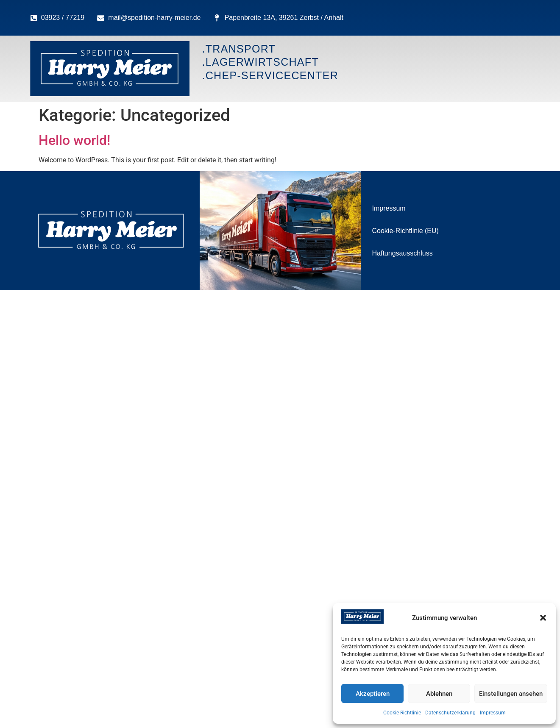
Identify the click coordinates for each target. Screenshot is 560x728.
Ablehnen (439, 694)
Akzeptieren (373, 694)
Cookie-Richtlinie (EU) (405, 231)
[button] (543, 618)
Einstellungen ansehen (511, 694)
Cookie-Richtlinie (402, 713)
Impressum (493, 713)
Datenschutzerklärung (450, 713)
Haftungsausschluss (403, 253)
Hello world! (74, 140)
